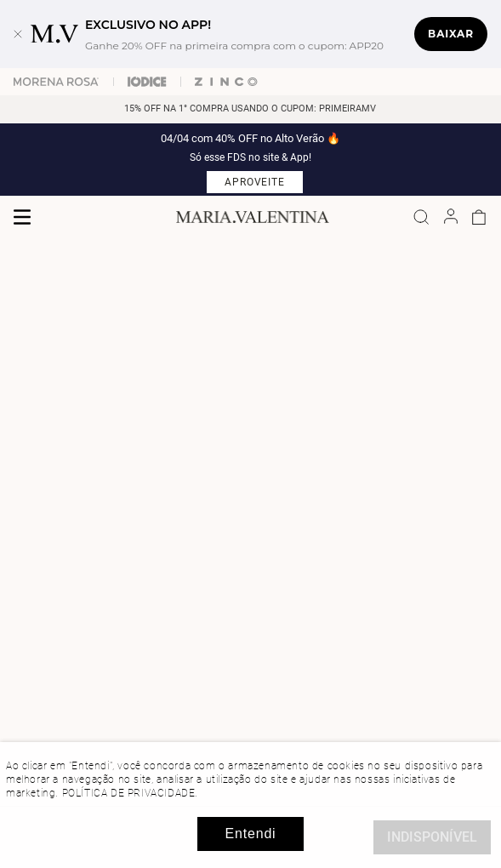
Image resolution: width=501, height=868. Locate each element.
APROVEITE (255, 182)
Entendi (251, 834)
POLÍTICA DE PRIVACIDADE (129, 793)
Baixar (451, 34)
